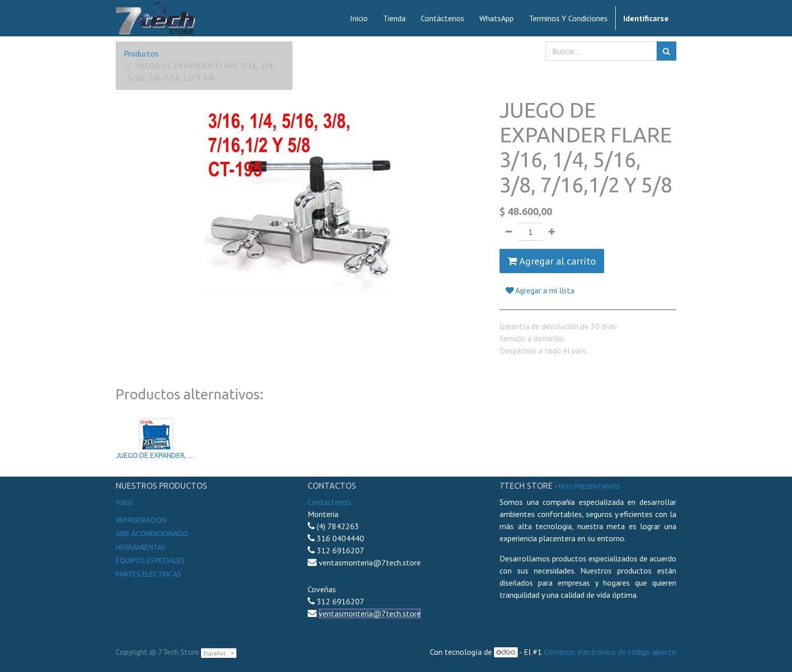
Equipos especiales (150, 560)
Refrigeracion (141, 520)
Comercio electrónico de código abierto (610, 652)
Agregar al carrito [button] (552, 261)
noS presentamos (589, 486)
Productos (141, 54)
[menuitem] (359, 18)
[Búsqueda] (666, 51)
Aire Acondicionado (152, 534)
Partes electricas (148, 574)
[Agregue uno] (552, 232)
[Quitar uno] (509, 232)
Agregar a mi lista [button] (540, 290)
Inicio (125, 502)
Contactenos (329, 502)
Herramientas (141, 547)
